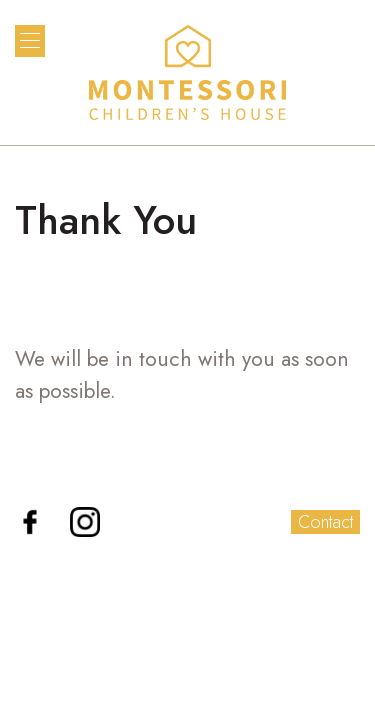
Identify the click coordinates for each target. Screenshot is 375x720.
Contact (325, 522)
